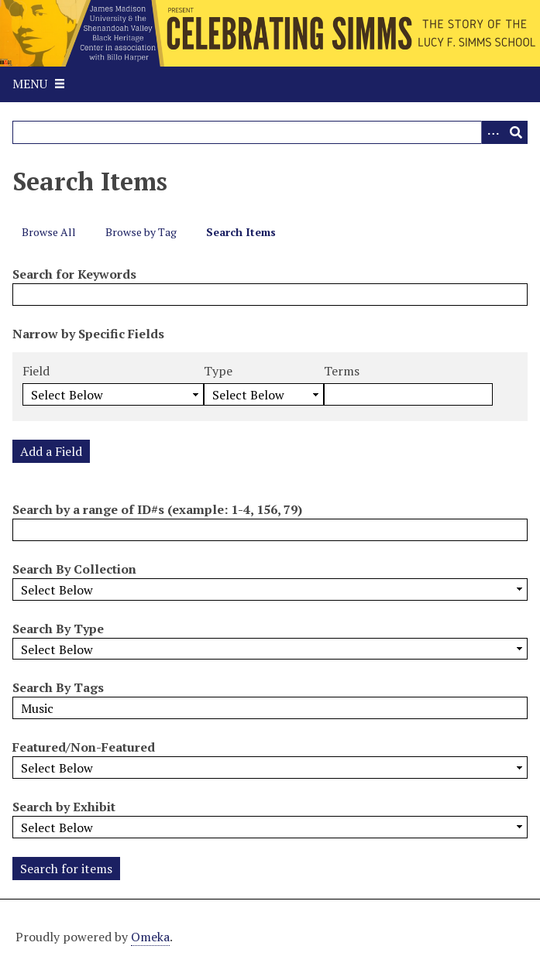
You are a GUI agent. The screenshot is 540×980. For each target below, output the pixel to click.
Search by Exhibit (64, 807)
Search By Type (58, 629)
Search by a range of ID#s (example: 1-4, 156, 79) (157, 509)
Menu (30, 84)
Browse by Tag (141, 232)
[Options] (493, 132)
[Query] (270, 132)
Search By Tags (58, 687)
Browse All (49, 232)
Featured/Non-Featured (84, 747)
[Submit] (516, 132)
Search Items (241, 232)
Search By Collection (74, 569)
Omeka (150, 937)
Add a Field (51, 451)
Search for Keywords (74, 274)
